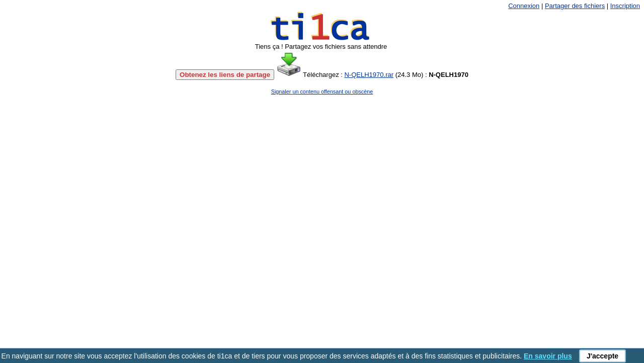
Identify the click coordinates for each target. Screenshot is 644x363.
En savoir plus (548, 356)
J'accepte (602, 356)
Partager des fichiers (575, 6)
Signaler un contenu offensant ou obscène (322, 92)
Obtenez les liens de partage (225, 75)
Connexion (524, 6)
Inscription (625, 6)
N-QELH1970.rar (369, 75)
